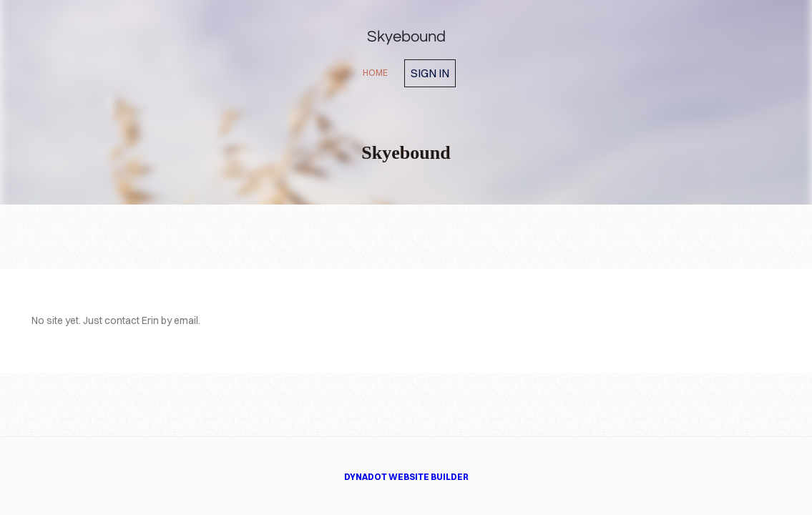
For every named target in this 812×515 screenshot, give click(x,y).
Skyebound (406, 37)
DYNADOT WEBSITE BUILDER (406, 477)
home (375, 73)
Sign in (430, 73)
